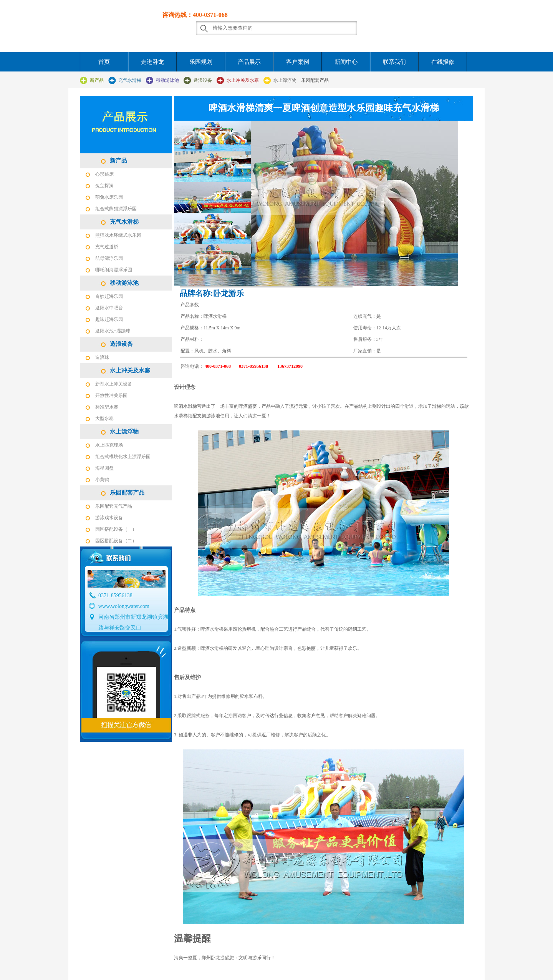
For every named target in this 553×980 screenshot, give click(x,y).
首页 (104, 62)
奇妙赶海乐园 (109, 296)
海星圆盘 (104, 468)
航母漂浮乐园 (109, 258)
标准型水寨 (107, 407)
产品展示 (249, 62)
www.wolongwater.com (124, 606)
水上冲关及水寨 (243, 80)
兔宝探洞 (104, 186)
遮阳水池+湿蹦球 (113, 331)
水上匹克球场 (109, 445)
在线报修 (443, 62)
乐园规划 (201, 62)
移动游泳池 (167, 80)
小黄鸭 (102, 480)
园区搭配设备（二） (116, 541)
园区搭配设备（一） (116, 529)
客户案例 (298, 62)
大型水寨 (104, 419)
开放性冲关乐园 (111, 395)
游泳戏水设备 (109, 518)
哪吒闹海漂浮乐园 (114, 270)
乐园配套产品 (315, 80)
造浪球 (102, 357)
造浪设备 (203, 80)
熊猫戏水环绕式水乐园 (118, 235)
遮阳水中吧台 (109, 308)
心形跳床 (104, 174)
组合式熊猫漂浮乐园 (116, 209)
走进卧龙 (152, 62)
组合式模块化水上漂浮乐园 (123, 457)
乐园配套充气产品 (114, 506)
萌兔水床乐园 (109, 197)
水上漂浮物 (285, 80)
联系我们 (394, 62)
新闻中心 (346, 62)
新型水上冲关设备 (114, 384)
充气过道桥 (107, 247)
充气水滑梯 (130, 80)
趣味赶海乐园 (109, 319)
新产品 (97, 80)
